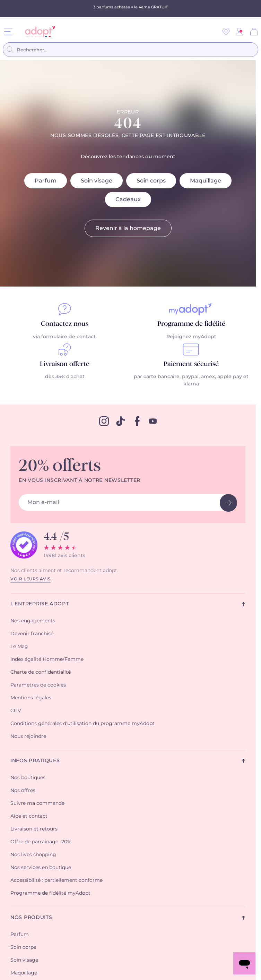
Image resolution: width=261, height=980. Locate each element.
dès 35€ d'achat (65, 377)
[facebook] (137, 421)
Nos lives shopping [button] (33, 855)
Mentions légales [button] (31, 698)
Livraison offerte (65, 364)
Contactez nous (65, 324)
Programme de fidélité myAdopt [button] (50, 893)
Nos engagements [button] (33, 621)
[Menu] (8, 31)
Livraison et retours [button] (34, 829)
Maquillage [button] (24, 973)
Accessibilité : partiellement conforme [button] (56, 880)
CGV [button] (16, 711)
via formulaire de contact (64, 337)
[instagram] (104, 421)
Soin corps (151, 181)
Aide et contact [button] (29, 816)
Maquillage (206, 181)
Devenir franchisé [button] (32, 634)
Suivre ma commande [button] (37, 803)
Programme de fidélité (191, 324)
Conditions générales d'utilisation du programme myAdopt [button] (82, 724)
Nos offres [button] (23, 791)
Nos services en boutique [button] (41, 868)
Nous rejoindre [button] (28, 736)
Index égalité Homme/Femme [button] (47, 659)
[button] (239, 32)
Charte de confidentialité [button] (41, 672)
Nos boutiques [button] (28, 778)
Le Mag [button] (19, 647)
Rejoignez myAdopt (191, 337)
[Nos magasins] (226, 32)
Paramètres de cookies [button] (38, 685)
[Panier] (254, 32)
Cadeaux (128, 199)
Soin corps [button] (23, 947)
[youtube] (153, 421)
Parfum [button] (20, 935)
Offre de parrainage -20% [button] (41, 842)
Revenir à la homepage (128, 228)
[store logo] (38, 31)
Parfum (46, 181)
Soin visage (97, 181)
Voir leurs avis (31, 579)
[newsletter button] (228, 503)
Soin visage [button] (24, 960)
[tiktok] (121, 421)
